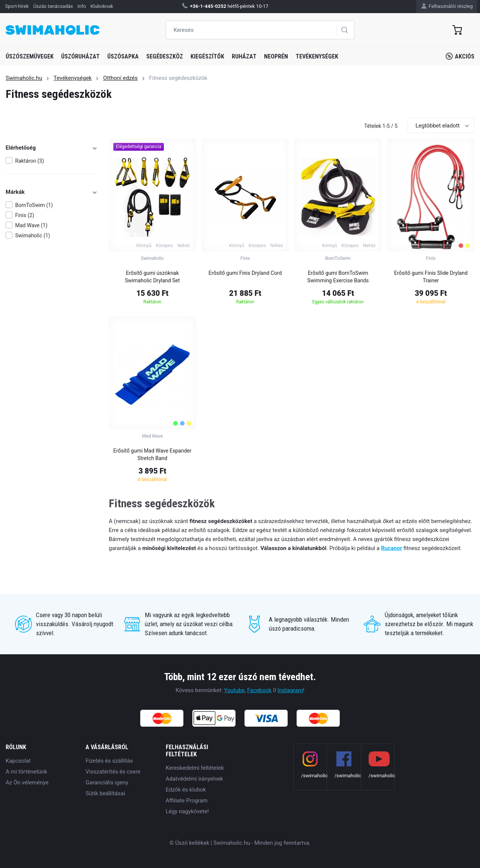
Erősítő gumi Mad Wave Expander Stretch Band (152, 454)
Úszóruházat (80, 56)
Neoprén (276, 56)
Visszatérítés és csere (113, 772)
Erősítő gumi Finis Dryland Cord (245, 273)
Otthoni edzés (120, 78)
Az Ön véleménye (27, 783)
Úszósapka (123, 56)
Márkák (52, 192)
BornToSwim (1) (34, 205)
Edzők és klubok (186, 790)
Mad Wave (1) (31, 225)
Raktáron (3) (30, 161)
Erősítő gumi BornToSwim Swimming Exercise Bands (338, 277)
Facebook (259, 690)
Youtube (234, 690)
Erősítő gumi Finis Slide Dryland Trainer (431, 277)
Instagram (290, 690)
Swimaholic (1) (33, 235)
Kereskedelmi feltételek (195, 768)
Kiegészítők (207, 56)
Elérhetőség (52, 148)
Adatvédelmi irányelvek (194, 779)
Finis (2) (25, 215)
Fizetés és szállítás (109, 761)
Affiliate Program (187, 801)
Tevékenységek (317, 56)
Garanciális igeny (107, 783)
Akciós (460, 56)
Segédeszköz (165, 56)
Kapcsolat (18, 761)
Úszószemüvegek (30, 56)
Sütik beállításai (105, 793)
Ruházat (244, 56)
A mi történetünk (26, 772)
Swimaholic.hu (24, 78)
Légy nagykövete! (187, 811)
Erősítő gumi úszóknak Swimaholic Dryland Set (152, 277)
